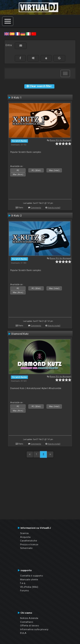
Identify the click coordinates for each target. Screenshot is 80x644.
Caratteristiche (28, 541)
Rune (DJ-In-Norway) (60, 140)
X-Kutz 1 (16, 98)
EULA (23, 633)
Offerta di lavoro (29, 626)
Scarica (24, 533)
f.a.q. (23, 583)
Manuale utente (29, 579)
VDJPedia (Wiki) (29, 587)
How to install (54, 207)
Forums (24, 591)
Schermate (26, 548)
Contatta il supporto (31, 576)
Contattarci (27, 622)
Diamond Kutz (20, 334)
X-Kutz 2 (16, 216)
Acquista (25, 537)
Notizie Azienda (29, 618)
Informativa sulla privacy (34, 629)
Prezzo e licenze (29, 544)
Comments (36, 207)
